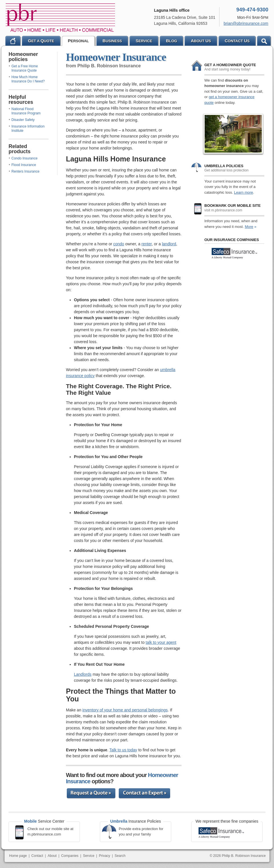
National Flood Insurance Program (25, 111)
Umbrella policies (224, 166)
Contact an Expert (145, 793)
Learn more (243, 192)
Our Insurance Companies (232, 240)
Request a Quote (92, 793)
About (52, 856)
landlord (169, 244)
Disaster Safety (22, 120)
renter (147, 244)
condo (119, 244)
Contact (37, 856)
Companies (70, 856)
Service (89, 856)
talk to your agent (161, 642)
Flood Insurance (22, 165)
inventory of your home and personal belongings (125, 710)
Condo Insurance (23, 158)
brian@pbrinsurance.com (246, 23)
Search (120, 856)
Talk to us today (123, 750)
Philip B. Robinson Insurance (60, 18)
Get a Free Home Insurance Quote (23, 68)
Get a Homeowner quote (230, 65)
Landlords (83, 674)
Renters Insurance (24, 171)
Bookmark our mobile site (232, 206)
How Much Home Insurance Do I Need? (27, 79)
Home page (18, 856)
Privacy (104, 856)
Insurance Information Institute (27, 129)
